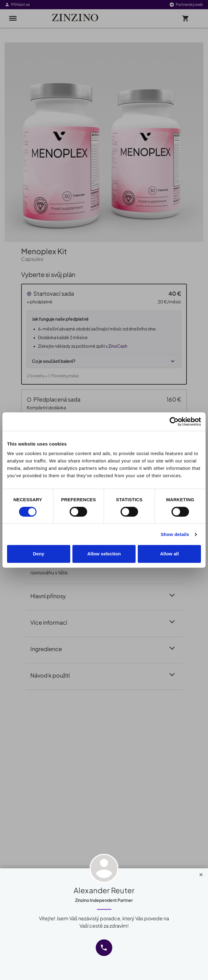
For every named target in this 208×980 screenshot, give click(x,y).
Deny (39, 554)
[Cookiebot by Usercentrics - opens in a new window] (174, 422)
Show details (175, 534)
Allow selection (104, 554)
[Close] (201, 873)
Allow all (169, 554)
